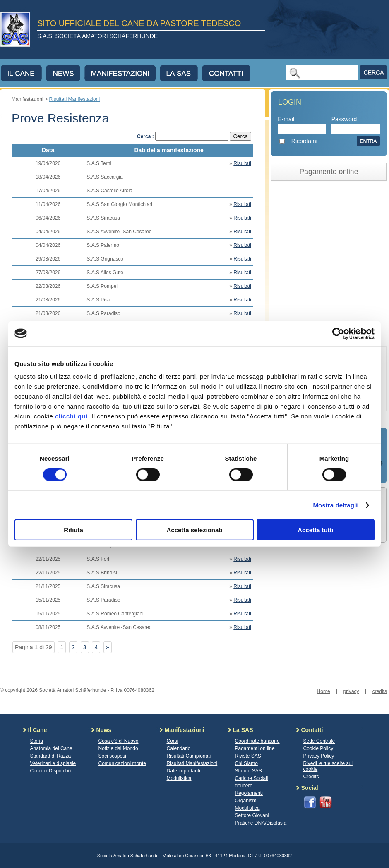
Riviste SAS (248, 756)
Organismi (246, 801)
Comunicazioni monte (122, 763)
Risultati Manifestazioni (74, 99)
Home (324, 691)
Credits (311, 777)
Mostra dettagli (335, 505)
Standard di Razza (51, 756)
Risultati (242, 163)
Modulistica (179, 778)
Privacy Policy (319, 756)
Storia (37, 741)
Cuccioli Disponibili (51, 771)
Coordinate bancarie (257, 741)
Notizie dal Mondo (118, 748)
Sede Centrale (319, 741)
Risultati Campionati (189, 756)
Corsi (173, 741)
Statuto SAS (249, 771)
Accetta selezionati (194, 530)
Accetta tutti (316, 530)
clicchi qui (71, 416)
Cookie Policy (318, 748)
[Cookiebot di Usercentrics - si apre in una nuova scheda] (338, 333)
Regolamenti (249, 793)
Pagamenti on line (255, 748)
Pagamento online (329, 172)
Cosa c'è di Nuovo (119, 741)
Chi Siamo (246, 763)
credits (380, 691)
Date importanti (184, 771)
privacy (351, 691)
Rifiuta (73, 530)
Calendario (179, 748)
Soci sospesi (112, 756)
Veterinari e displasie (53, 763)
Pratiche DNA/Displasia (261, 823)
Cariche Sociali (252, 778)
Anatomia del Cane (51, 748)
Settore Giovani (252, 815)
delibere (244, 786)
